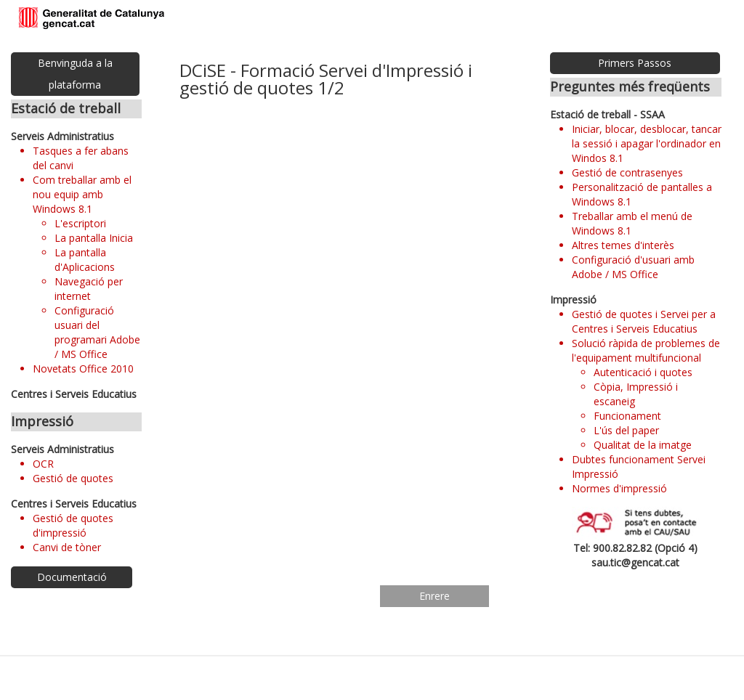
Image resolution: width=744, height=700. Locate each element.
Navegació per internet (89, 289)
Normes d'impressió (619, 488)
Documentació (72, 577)
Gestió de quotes (73, 478)
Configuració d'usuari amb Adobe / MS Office (633, 267)
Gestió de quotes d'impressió (73, 525)
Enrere (434, 596)
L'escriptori (80, 223)
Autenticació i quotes (643, 372)
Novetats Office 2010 (83, 369)
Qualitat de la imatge (643, 445)
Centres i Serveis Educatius (74, 394)
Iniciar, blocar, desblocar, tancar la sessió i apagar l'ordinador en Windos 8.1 (647, 143)
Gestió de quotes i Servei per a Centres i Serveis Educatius (644, 321)
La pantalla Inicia (94, 238)
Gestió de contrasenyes (627, 172)
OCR (43, 464)
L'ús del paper (626, 430)
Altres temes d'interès (623, 245)
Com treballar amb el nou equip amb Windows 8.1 (82, 194)
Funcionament (627, 416)
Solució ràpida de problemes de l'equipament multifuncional (646, 350)
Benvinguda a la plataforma (75, 74)
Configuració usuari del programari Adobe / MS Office (97, 332)
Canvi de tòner (67, 547)
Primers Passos (635, 63)
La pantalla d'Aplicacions (85, 260)
